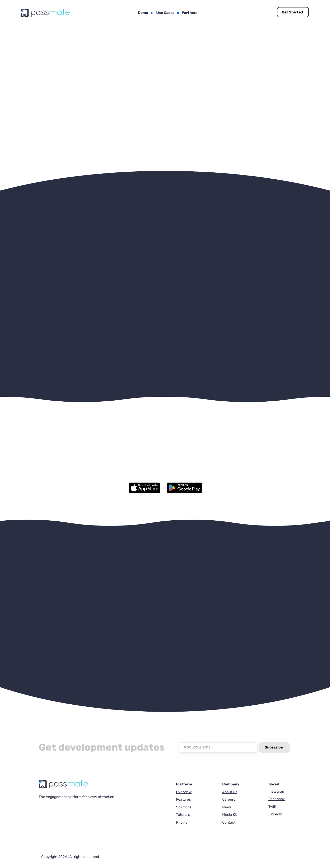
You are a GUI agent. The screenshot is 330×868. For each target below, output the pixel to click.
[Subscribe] (274, 747)
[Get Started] (293, 12)
